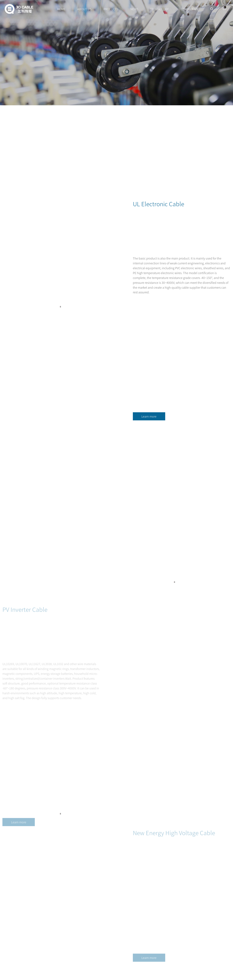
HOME (61, 9)
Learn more (149, 424)
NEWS (134, 9)
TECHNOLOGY (159, 9)
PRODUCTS (111, 9)
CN (218, 9)
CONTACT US (189, 9)
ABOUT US (84, 9)
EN (225, 9)
